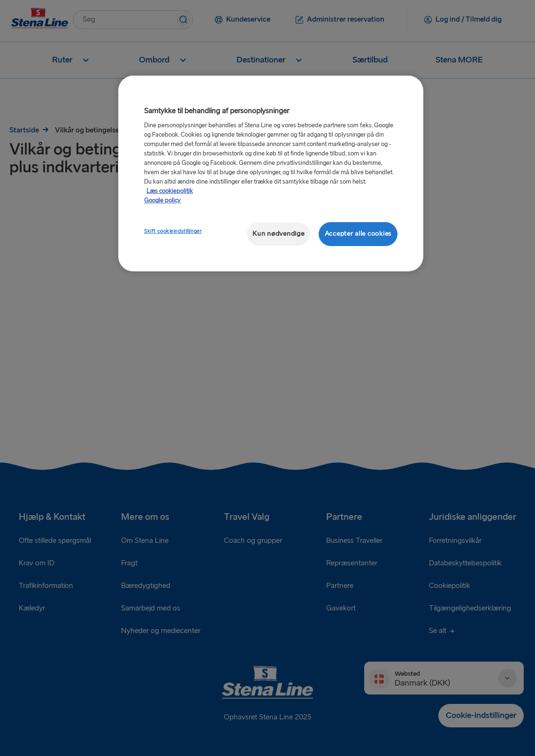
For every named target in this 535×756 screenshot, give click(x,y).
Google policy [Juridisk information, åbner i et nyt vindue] (162, 201)
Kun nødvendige (278, 234)
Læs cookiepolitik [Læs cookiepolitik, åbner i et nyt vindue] (170, 191)
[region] (271, 174)
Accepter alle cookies (358, 234)
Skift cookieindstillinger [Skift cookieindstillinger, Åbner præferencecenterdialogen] (173, 231)
